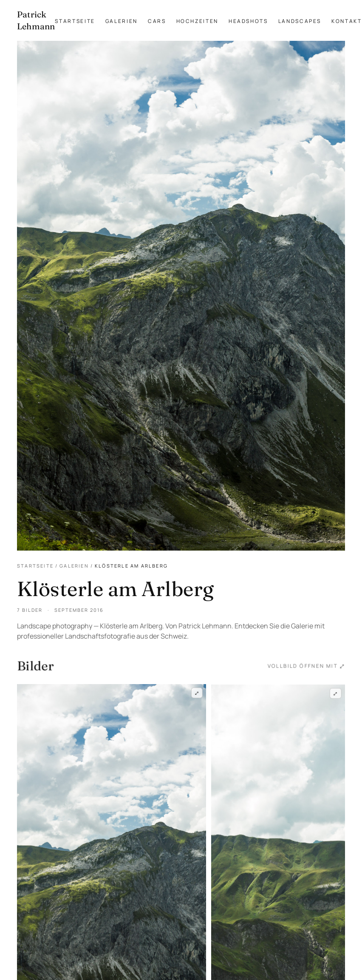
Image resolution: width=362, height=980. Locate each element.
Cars (157, 21)
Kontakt (346, 21)
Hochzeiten (197, 21)
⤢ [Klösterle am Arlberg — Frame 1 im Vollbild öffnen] (197, 693)
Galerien (122, 21)
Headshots (248, 21)
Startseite (75, 21)
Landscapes (300, 21)
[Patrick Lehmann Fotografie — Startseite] (36, 20)
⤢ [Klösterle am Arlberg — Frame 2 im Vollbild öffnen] (336, 695)
